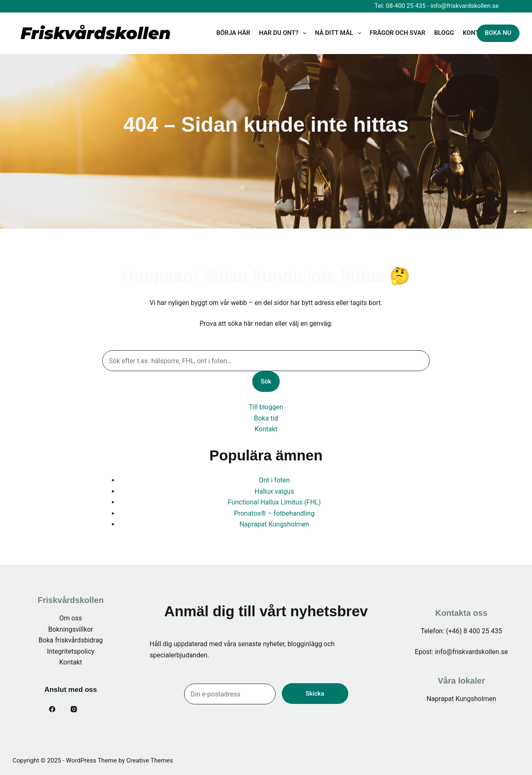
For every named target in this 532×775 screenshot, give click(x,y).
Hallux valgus (275, 491)
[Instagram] (74, 709)
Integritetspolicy (71, 651)
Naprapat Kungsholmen (274, 524)
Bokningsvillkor (71, 629)
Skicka (315, 694)
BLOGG (444, 33)
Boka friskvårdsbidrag (71, 640)
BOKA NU (498, 33)
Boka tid (266, 418)
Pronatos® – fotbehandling (274, 513)
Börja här (234, 33)
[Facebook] (52, 709)
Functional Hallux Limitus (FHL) (274, 502)
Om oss (71, 618)
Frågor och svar (398, 33)
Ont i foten (274, 480)
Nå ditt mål (340, 33)
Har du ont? (284, 33)
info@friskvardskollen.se (465, 6)
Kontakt (266, 429)
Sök (266, 381)
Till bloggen (266, 407)
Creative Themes (150, 760)
